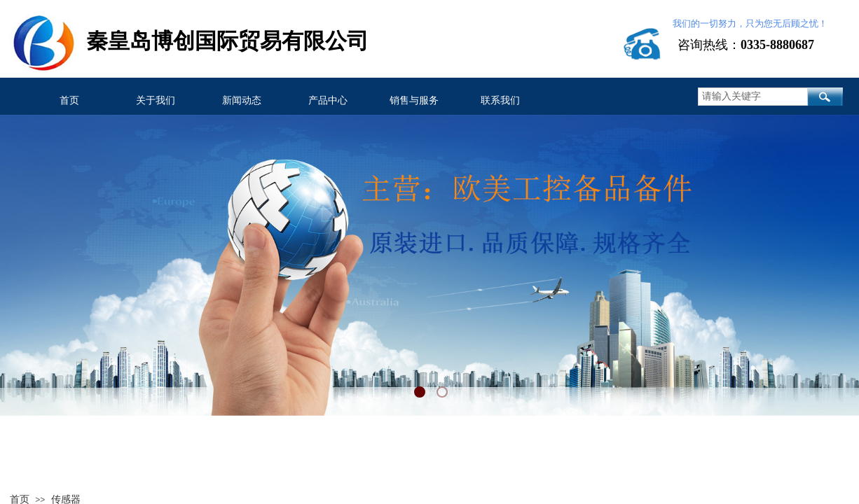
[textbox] (753, 97)
